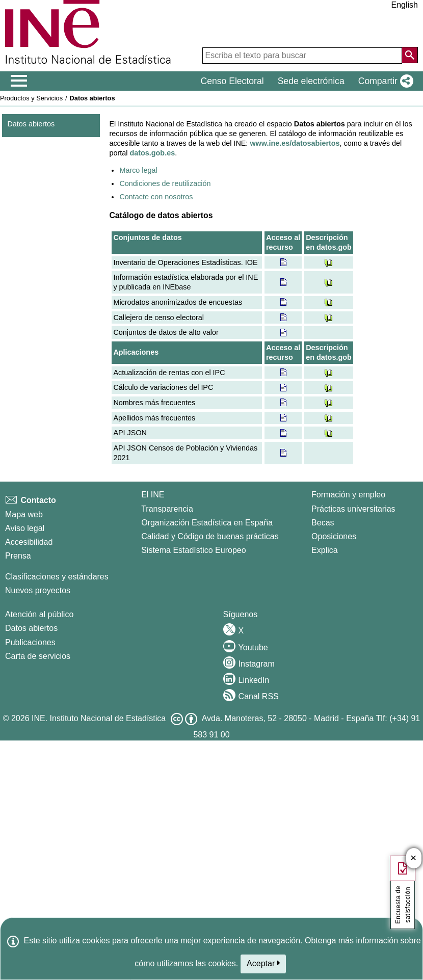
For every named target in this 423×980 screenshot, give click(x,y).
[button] (384, 81)
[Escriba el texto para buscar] (302, 56)
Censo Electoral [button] (232, 81)
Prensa (18, 556)
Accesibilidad (29, 542)
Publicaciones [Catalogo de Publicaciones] (30, 642)
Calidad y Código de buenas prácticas (210, 536)
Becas (323, 523)
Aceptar (263, 963)
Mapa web (24, 514)
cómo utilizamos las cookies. (186, 963)
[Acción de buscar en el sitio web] (410, 55)
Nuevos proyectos (38, 590)
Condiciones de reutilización (165, 183)
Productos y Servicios (31, 98)
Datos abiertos (31, 124)
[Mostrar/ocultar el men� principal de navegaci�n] (19, 81)
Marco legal (138, 170)
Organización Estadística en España (207, 523)
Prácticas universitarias (353, 509)
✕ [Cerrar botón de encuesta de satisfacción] (414, 858)
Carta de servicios (38, 656)
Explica (325, 550)
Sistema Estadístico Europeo (193, 550)
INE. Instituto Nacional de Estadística (99, 718)
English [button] (405, 5)
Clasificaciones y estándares (57, 577)
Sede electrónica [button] (311, 81)
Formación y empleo (348, 495)
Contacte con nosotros (156, 197)
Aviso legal (25, 528)
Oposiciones (334, 536)
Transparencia (167, 509)
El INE (153, 495)
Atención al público (39, 614)
